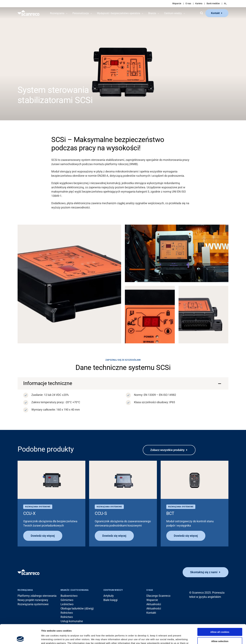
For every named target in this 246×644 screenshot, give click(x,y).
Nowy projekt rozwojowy (33, 600)
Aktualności (154, 604)
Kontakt (215, 13)
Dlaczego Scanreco (158, 596)
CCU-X (29, 513)
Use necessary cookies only (220, 631)
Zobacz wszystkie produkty (167, 450)
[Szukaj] (201, 13)
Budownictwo (69, 596)
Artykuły (109, 596)
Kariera (199, 3)
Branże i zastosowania (75, 590)
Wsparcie (177, 3)
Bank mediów (213, 3)
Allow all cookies (220, 613)
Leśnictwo (67, 604)
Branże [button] (152, 13)
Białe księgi (110, 600)
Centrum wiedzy (113, 590)
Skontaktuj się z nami (204, 572)
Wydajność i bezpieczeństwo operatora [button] (119, 13)
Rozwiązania (25, 590)
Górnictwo (67, 600)
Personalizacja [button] (81, 13)
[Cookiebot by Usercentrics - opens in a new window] (20, 638)
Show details (165, 638)
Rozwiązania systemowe (33, 604)
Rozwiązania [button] (57, 13)
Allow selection (220, 622)
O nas (188, 3)
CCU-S (101, 513)
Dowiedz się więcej (43, 536)
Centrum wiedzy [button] (173, 13)
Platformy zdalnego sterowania (37, 596)
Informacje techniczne (48, 383)
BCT (170, 513)
